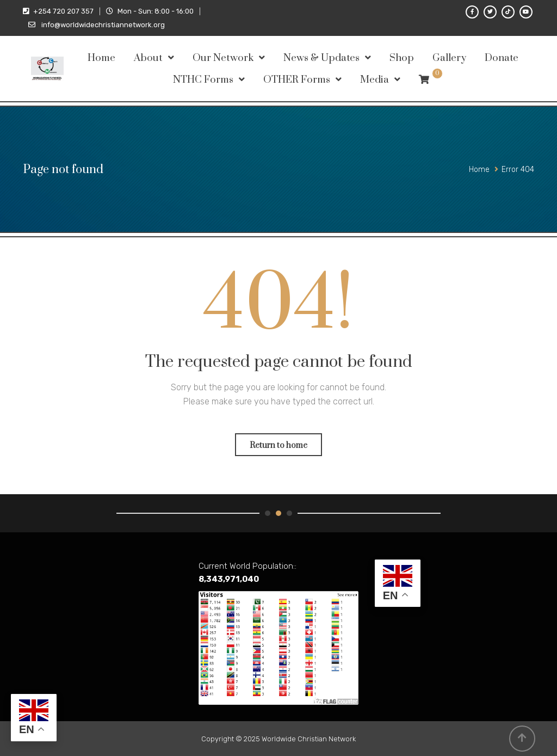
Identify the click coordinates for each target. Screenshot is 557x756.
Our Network (223, 58)
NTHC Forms (203, 80)
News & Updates (321, 58)
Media (375, 80)
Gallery (449, 58)
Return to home (278, 445)
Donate (502, 58)
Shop (402, 58)
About (148, 58)
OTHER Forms (297, 80)
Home (101, 58)
